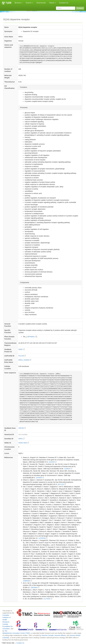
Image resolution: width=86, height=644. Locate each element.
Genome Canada (48, 635)
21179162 (48, 599)
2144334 (53, 462)
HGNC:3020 (24, 443)
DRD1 (21, 439)
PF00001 (32, 337)
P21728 (22, 356)
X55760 (22, 428)
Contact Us (64, 3)
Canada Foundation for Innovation (8, 626)
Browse (19, 3)
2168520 (68, 469)
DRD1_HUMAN (25, 360)
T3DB (8, 3)
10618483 (35, 588)
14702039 (43, 538)
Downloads (41, 3)
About (52, 3)
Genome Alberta (60, 635)
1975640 (40, 478)
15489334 (27, 581)
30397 (22, 349)
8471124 (62, 484)
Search (29, 3)
